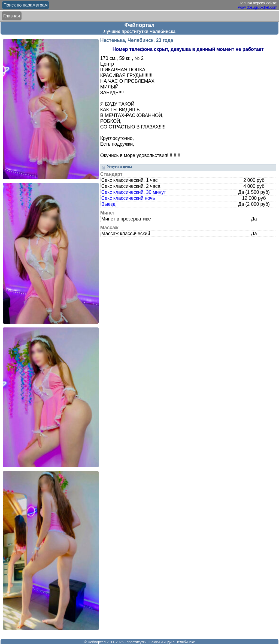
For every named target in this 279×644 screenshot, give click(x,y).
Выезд (108, 204)
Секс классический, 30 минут (134, 192)
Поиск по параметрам (26, 5)
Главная (12, 16)
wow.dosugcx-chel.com (258, 7)
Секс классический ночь (128, 198)
